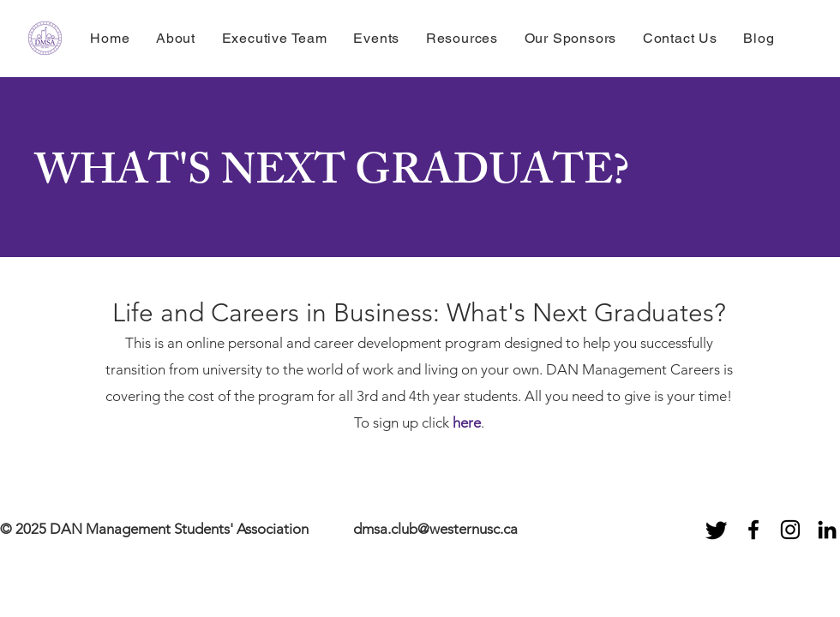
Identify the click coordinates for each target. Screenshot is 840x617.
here (467, 422)
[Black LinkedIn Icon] (827, 530)
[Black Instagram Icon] (790, 530)
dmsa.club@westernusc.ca (435, 529)
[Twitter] (717, 530)
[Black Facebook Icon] (753, 530)
